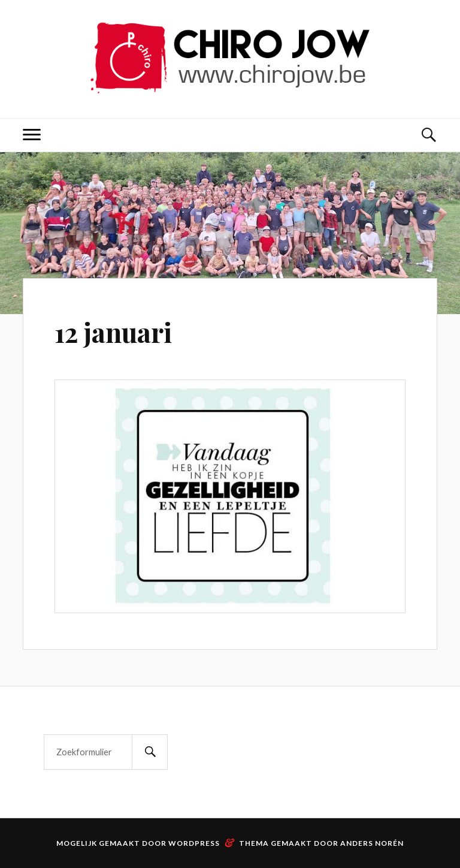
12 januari (113, 332)
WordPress (194, 843)
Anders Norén (372, 843)
